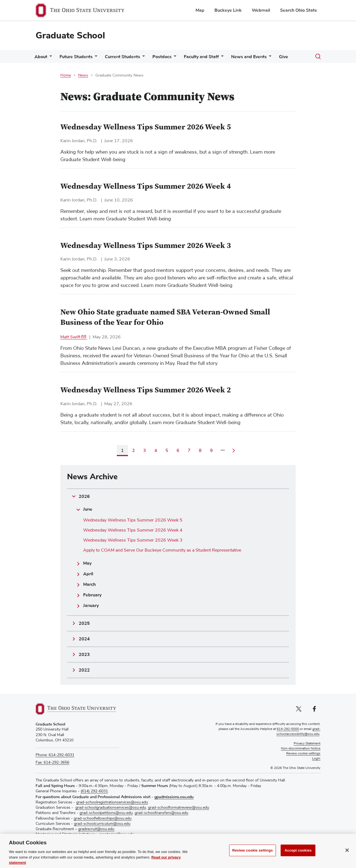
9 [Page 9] (211, 451)
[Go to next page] (234, 451)
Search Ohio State (299, 10)
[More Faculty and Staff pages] (221, 58)
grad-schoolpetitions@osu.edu (106, 813)
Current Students (123, 57)
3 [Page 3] (145, 451)
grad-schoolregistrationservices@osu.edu (112, 802)
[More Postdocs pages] (174, 58)
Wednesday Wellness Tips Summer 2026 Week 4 (133, 530)
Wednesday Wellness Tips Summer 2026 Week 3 (133, 540)
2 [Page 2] (133, 451)
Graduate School (70, 35)
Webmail (261, 10)
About (41, 57)
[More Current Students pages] (142, 58)
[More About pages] (50, 58)
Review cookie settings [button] (303, 754)
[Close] (347, 857)
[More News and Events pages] (269, 58)
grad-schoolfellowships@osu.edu (103, 818)
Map (200, 10)
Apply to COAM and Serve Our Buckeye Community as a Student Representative (162, 550)
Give (284, 57)
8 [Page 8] (200, 451)
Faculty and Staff (201, 57)
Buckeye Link (228, 10)
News (83, 75)
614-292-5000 (288, 729)
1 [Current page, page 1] (122, 451)
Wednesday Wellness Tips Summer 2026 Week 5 (133, 520)
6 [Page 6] (178, 451)
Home (66, 75)
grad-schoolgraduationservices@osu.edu (111, 808)
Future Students (76, 57)
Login (316, 759)
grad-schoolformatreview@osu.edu (179, 808)
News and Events (249, 57)
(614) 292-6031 (94, 791)
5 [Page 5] (167, 451)
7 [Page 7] (189, 451)
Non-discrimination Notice (301, 749)
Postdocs (162, 57)
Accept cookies (298, 857)
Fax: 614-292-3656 (52, 763)
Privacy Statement (307, 744)
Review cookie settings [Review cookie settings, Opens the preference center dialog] (253, 857)
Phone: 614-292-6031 (55, 755)
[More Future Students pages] (95, 58)
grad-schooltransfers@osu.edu (161, 813)
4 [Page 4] (156, 451)
